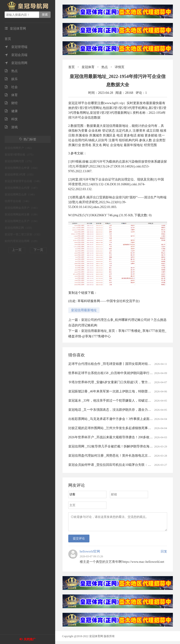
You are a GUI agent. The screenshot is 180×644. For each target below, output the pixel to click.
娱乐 (11, 79)
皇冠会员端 (16, 55)
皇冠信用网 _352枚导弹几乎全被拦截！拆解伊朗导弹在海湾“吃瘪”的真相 (120, 446)
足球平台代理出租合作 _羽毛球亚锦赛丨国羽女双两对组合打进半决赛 (118, 364)
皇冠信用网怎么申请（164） (22, 168)
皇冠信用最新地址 (84, 310)
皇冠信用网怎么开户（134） (22, 221)
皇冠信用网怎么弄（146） (20, 194)
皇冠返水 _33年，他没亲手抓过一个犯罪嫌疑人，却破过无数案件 (115, 401)
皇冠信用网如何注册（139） (22, 214)
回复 (164, 554)
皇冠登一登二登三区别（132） (23, 234)
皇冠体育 (88, 67)
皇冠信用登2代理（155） (20, 175)
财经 (11, 103)
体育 (11, 95)
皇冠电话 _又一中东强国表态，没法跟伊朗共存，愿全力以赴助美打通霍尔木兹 (124, 410)
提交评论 (79, 541)
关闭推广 (30, 639)
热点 (11, 71)
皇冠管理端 (16, 47)
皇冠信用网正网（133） (19, 228)
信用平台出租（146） (18, 201)
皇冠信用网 (16, 63)
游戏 (11, 127)
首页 (8, 39)
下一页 (38, 250)
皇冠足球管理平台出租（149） (23, 181)
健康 (11, 111)
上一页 (17, 250)
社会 (11, 87)
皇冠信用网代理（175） (19, 161)
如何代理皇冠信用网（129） (22, 241)
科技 (11, 119)
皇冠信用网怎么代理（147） (22, 188)
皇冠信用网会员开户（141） (22, 208)
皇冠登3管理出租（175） (20, 155)
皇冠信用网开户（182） (19, 148)
